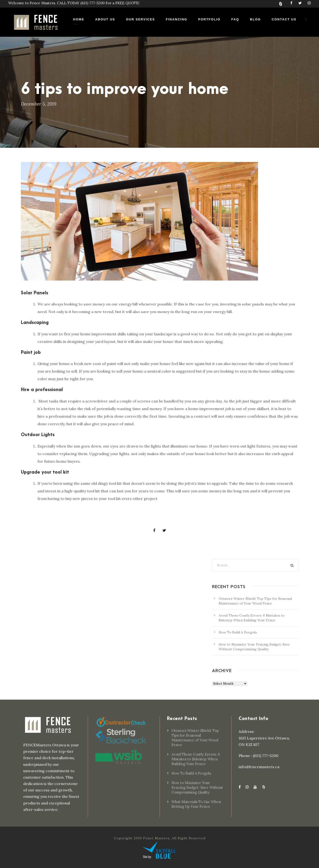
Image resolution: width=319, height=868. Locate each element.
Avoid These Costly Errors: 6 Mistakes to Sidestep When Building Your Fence (196, 759)
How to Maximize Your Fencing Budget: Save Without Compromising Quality (197, 787)
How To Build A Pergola (238, 632)
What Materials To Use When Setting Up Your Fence (196, 804)
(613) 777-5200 (92, 3)
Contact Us (284, 19)
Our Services (140, 19)
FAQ (235, 19)
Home (79, 19)
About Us (105, 19)
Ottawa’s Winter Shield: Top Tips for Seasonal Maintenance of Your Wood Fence (195, 738)
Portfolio (209, 19)
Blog (255, 19)
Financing (176, 19)
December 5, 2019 (39, 104)
